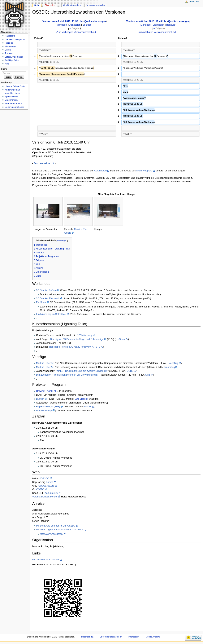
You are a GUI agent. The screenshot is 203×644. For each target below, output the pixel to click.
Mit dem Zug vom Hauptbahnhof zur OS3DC (60, 530)
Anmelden (194, 2)
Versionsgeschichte (96, 5)
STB (98, 347)
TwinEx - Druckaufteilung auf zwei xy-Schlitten (80, 371)
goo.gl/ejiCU (52, 493)
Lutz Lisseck (81, 399)
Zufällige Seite (12, 60)
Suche (4, 69)
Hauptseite (10, 36)
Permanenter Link (13, 104)
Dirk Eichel (42, 375)
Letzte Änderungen (14, 57)
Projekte (9, 43)
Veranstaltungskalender (45, 497)
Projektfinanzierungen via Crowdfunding (74, 375)
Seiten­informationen (15, 107)
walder (88, 407)
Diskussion (75, 25)
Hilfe (7, 64)
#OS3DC (44, 479)
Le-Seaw (120, 339)
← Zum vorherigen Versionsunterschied (74, 32)
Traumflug (173, 363)
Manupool (62, 25)
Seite (37, 5)
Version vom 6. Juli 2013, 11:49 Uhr (146, 21)
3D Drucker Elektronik (48, 298)
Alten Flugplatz (144, 171)
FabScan (41, 302)
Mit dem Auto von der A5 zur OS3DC (56, 526)
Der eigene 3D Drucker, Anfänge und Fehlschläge (77, 339)
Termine (9, 53)
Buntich (40, 399)
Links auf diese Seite (15, 86)
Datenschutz (87, 637)
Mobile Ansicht (153, 637)
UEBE (130, 371)
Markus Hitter (43, 363)
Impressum (134, 637)
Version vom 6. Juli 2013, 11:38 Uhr (63, 21)
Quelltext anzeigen (95, 21)
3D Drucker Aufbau (46, 290)
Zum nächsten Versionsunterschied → (158, 32)
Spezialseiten (11, 96)
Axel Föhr (52, 391)
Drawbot (41, 391)
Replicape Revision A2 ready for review (70, 347)
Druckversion (11, 100)
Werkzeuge (10, 46)
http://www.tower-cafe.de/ (46, 560)
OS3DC (40, 489)
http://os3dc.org (46, 486)
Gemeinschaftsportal (15, 39)
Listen (8, 50)
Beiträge (87, 25)
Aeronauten (100, 171)
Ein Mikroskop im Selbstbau (51, 314)
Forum (50, 482)
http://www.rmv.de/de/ (52, 534)
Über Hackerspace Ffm (111, 637)
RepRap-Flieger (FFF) (48, 407)
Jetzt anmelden (42, 163)
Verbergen (62, 240)
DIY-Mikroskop (85, 335)
